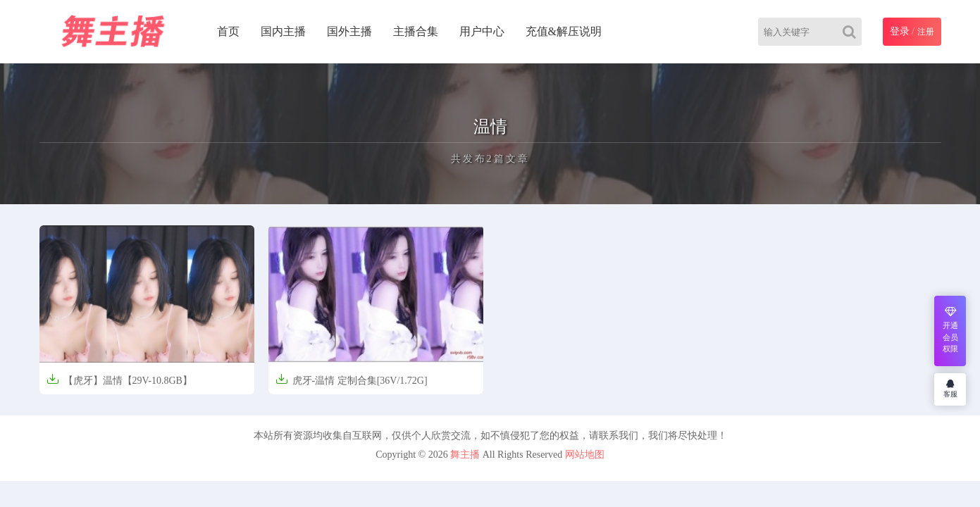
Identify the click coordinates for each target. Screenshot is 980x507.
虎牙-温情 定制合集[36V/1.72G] (352, 379)
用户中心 (482, 31)
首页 (228, 31)
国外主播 (349, 31)
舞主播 (465, 455)
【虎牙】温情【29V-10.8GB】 (119, 379)
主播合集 (416, 31)
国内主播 (283, 31)
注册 (926, 32)
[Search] (852, 32)
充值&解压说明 (564, 31)
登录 (900, 31)
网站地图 (585, 455)
